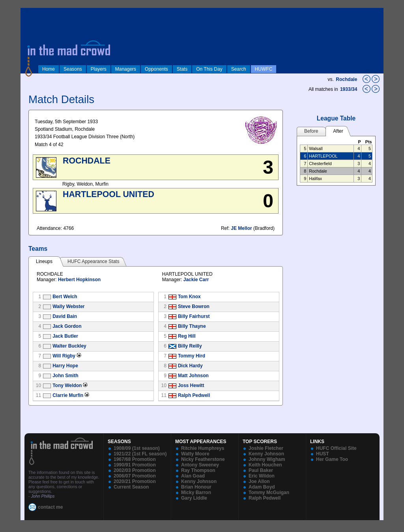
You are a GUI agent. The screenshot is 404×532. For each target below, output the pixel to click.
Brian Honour (196, 487)
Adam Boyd (262, 487)
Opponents (156, 69)
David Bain (65, 316)
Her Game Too (332, 459)
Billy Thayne (192, 326)
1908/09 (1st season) (137, 448)
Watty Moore (195, 454)
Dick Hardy (190, 366)
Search (239, 69)
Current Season (131, 487)
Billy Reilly (190, 346)
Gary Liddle (194, 498)
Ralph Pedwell (194, 395)
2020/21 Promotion (135, 481)
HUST (323, 454)
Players (99, 69)
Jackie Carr (196, 280)
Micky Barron (196, 493)
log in (29, 13)
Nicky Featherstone (203, 459)
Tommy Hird (192, 356)
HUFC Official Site (336, 448)
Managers (126, 69)
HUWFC (264, 69)
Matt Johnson (193, 376)
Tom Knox (189, 297)
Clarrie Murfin (68, 395)
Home (49, 69)
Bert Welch (65, 297)
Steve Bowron (194, 306)
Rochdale (346, 79)
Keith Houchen (265, 465)
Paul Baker (261, 470)
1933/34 (349, 89)
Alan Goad (193, 476)
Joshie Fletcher (266, 448)
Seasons (73, 69)
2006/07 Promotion (135, 476)
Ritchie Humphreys (203, 448)
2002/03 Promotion (135, 470)
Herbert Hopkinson (79, 280)
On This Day (209, 69)
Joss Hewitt (191, 385)
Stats (182, 69)
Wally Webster (68, 306)
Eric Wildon (262, 476)
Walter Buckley (69, 346)
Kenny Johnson (199, 481)
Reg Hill (187, 336)
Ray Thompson (198, 470)
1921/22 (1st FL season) (140, 454)
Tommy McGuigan (269, 493)
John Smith (65, 376)
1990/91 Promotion (135, 465)
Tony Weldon (67, 385)
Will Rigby (64, 356)
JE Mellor (241, 228)
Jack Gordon (67, 326)
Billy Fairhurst (194, 316)
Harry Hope (65, 366)
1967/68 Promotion (135, 459)
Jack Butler (65, 336)
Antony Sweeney (200, 465)
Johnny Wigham (267, 459)
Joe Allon (259, 481)
